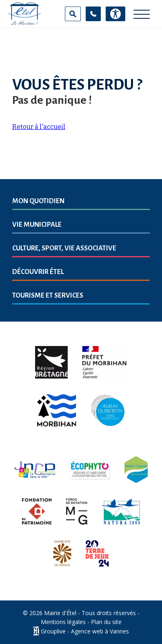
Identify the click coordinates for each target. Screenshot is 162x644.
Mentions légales (63, 622)
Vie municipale (37, 225)
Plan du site (106, 622)
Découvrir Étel (38, 272)
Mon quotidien (38, 201)
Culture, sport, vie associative (64, 248)
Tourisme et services (48, 296)
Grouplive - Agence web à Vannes (85, 631)
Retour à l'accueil (39, 127)
